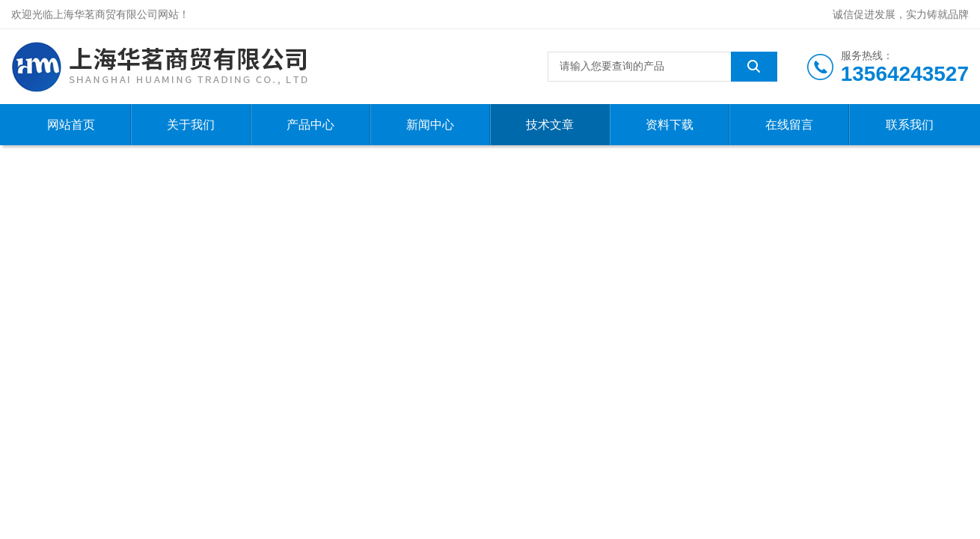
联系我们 (910, 125)
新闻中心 (430, 125)
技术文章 (550, 125)
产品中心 (310, 125)
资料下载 (670, 125)
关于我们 (191, 125)
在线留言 (789, 125)
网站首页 (71, 125)
